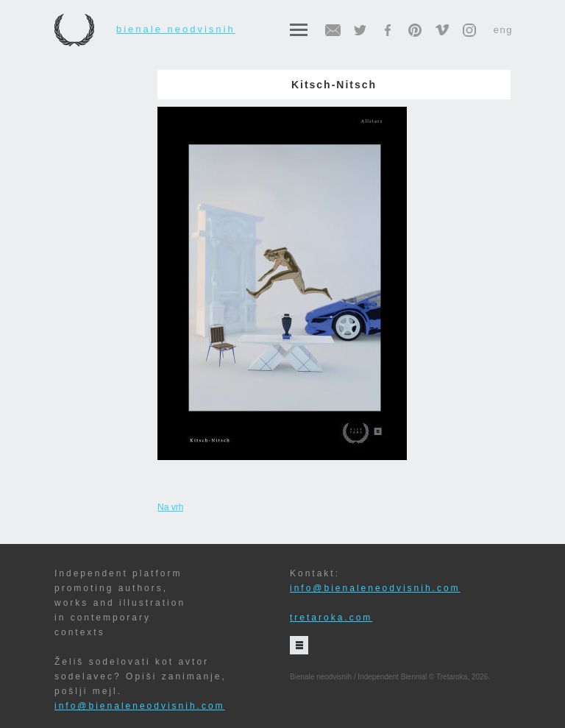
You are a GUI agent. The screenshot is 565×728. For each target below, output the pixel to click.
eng (503, 30)
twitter (360, 30)
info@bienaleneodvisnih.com (140, 706)
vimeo (442, 30)
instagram (469, 30)
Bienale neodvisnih (145, 29)
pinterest (415, 30)
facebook (388, 30)
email (333, 30)
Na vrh (170, 507)
